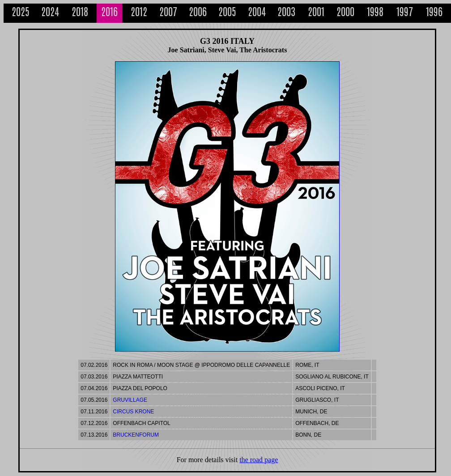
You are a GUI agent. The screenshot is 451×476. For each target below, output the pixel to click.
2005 (227, 13)
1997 (405, 13)
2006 (198, 13)
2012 (139, 13)
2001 (316, 13)
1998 (375, 13)
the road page (259, 460)
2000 (345, 13)
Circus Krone (133, 412)
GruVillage (130, 400)
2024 (50, 13)
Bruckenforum (136, 435)
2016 (109, 13)
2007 (168, 13)
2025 (21, 13)
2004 (257, 13)
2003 (286, 13)
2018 (80, 13)
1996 (434, 13)
